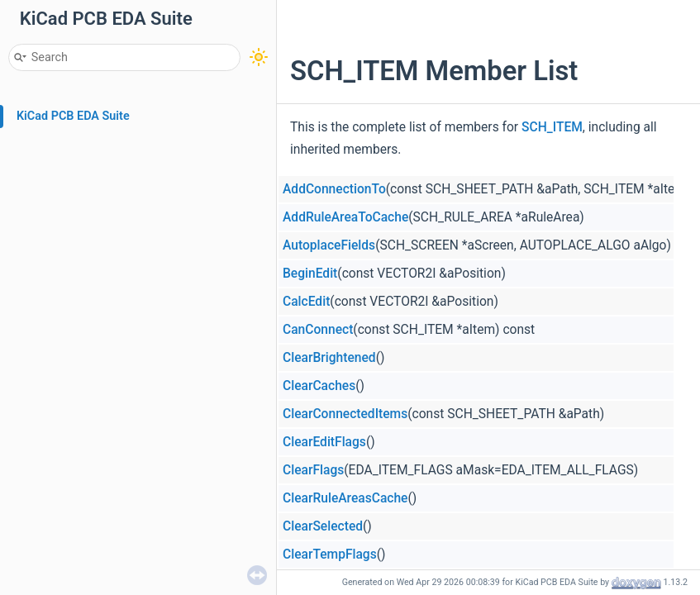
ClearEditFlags (324, 442)
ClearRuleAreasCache (345, 498)
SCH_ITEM (552, 127)
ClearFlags (313, 470)
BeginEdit (310, 274)
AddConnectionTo (334, 189)
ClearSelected (323, 526)
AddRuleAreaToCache (345, 217)
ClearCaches (319, 386)
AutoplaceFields (329, 245)
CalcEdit (306, 302)
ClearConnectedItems (345, 414)
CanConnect (318, 330)
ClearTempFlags (330, 555)
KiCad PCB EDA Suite (73, 116)
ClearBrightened (329, 358)
